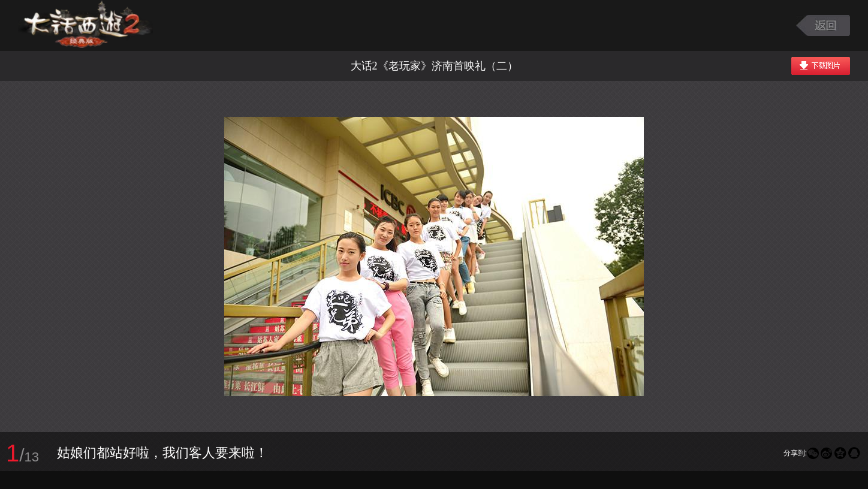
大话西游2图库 (85, 25)
